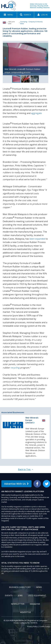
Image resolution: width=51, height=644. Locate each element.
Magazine (35, 604)
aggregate (36, 113)
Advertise (26, 612)
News (39, 587)
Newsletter (18, 604)
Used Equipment (37, 595)
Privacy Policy (32, 626)
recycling (15, 368)
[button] (8, 15)
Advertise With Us (16, 484)
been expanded (37, 239)
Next (46, 58)
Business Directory (20, 587)
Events (9, 595)
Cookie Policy (44, 626)
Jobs (20, 595)
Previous (5, 58)
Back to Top (26, 469)
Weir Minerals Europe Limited (32, 420)
